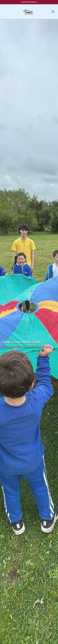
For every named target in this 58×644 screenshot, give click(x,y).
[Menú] (53, 12)
